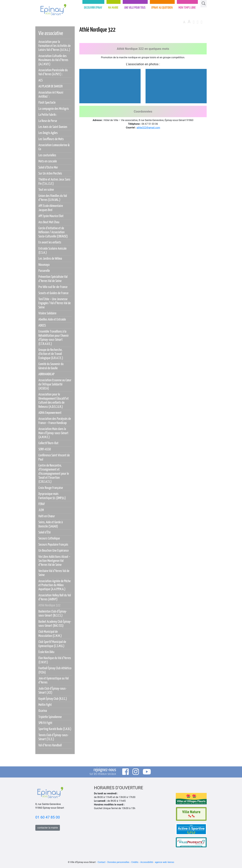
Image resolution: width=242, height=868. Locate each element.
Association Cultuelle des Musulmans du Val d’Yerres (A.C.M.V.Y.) (53, 60)
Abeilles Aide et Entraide (52, 320)
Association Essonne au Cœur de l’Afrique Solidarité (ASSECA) (55, 384)
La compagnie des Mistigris (54, 109)
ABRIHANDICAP (46, 374)
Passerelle (44, 271)
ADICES (42, 326)
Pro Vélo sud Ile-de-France (53, 287)
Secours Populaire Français (53, 545)
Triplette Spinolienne (50, 717)
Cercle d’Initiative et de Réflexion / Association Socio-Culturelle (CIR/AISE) (53, 232)
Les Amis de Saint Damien (53, 127)
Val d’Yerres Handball (50, 745)
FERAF (42, 504)
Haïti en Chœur (47, 516)
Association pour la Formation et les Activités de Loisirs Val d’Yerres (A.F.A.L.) (54, 46)
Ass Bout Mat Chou (49, 222)
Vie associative (51, 34)
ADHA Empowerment (50, 413)
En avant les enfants (50, 242)
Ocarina (43, 711)
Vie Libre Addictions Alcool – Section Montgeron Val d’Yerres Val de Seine (54, 561)
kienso (171, 862)
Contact (102, 862)
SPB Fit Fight (45, 723)
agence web (161, 862)
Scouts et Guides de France (53, 293)
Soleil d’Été (45, 532)
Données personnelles (118, 862)
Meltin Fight (45, 705)
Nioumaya (44, 265)
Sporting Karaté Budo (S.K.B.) (55, 729)
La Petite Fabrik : (48, 115)
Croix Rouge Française (51, 488)
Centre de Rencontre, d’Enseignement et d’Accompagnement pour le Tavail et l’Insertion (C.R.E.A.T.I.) (54, 474)
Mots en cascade (48, 161)
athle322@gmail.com (148, 128)
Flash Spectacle (47, 103)
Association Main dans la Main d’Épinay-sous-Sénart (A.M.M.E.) (53, 433)
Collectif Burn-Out (48, 443)
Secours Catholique (49, 538)
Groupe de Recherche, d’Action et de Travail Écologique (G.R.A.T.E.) (51, 354)
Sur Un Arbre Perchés (50, 174)
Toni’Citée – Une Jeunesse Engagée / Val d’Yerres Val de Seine (55, 303)
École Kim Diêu (46, 652)
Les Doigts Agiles (48, 133)
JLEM (41, 510)
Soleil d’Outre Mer (48, 168)
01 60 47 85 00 (48, 817)
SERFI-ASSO (45, 449)
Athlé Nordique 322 (49, 605)
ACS (41, 80)
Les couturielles (47, 155)
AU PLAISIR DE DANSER (50, 86)
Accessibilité (147, 862)
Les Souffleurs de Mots (51, 139)
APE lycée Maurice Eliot (51, 216)
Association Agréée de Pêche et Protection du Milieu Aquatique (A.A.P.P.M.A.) (55, 585)
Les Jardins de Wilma (50, 259)
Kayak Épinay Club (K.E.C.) (53, 699)
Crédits (135, 862)
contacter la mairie (48, 828)
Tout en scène (46, 190)
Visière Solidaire (47, 313)
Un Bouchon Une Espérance (54, 551)
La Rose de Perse (48, 121)
